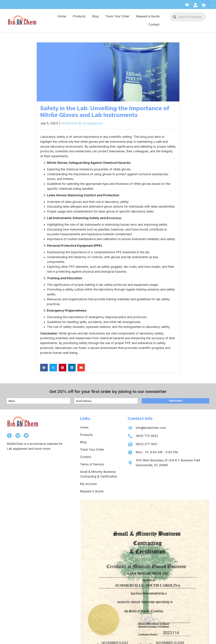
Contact (86, 457)
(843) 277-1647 (146, 444)
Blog (83, 442)
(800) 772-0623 (147, 436)
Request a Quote (92, 491)
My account (88, 484)
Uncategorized (92, 123)
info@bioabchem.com (151, 428)
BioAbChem (70, 123)
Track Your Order (92, 449)
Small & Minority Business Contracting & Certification (99, 474)
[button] (175, 401)
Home (84, 427)
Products (86, 435)
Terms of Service (92, 464)
